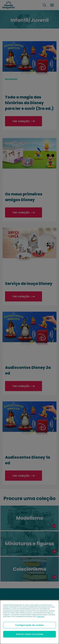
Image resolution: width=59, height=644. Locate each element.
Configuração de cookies (30, 625)
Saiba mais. (41, 617)
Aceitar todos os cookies (29, 634)
